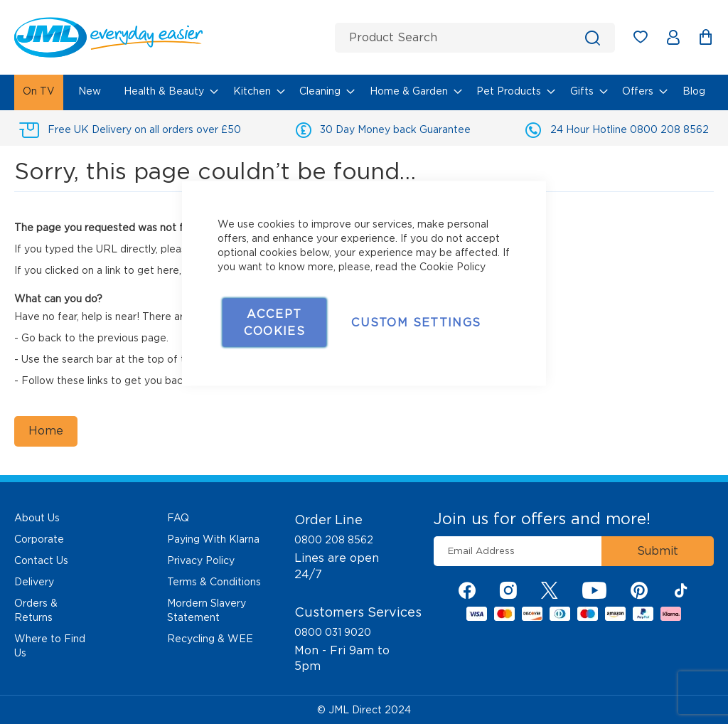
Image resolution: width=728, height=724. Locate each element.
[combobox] (475, 38)
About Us (37, 518)
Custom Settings (416, 323)
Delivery (34, 582)
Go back (42, 338)
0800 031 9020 (333, 632)
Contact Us (41, 560)
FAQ (178, 518)
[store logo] (169, 37)
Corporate (39, 539)
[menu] (364, 92)
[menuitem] (39, 92)
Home (46, 431)
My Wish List (647, 39)
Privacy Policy (201, 560)
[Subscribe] (658, 551)
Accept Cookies (274, 323)
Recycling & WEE (210, 639)
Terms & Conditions (214, 582)
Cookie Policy (453, 267)
